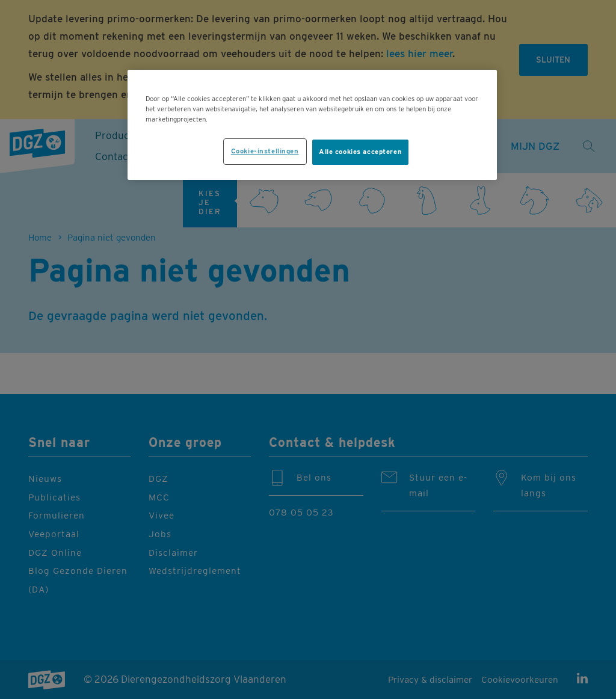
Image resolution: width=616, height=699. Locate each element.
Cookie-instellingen (265, 151)
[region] (312, 125)
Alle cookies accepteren (360, 152)
